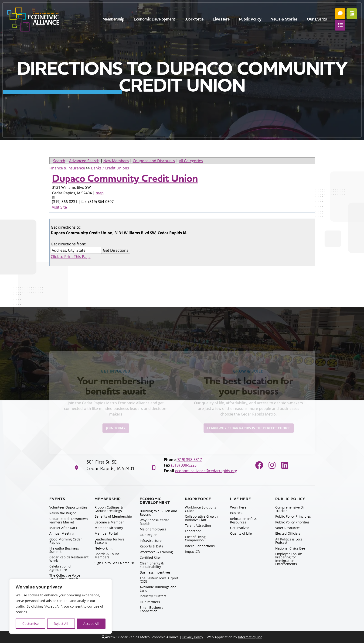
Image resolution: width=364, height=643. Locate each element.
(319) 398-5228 (184, 465)
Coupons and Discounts (154, 161)
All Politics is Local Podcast (289, 541)
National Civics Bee (290, 548)
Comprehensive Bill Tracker (290, 509)
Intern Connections (200, 546)
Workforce (194, 19)
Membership (113, 19)
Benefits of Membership (113, 516)
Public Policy (250, 19)
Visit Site (59, 207)
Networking (104, 548)
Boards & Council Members (108, 555)
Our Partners (150, 602)
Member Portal (106, 533)
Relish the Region (63, 513)
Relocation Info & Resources (243, 520)
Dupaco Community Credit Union (125, 179)
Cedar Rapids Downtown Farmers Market (69, 520)
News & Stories (284, 19)
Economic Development (154, 19)
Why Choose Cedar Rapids (154, 522)
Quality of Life (241, 533)
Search (59, 161)
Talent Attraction (198, 525)
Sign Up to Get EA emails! (114, 563)
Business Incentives (155, 572)
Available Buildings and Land (158, 589)
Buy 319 (236, 513)
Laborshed (193, 531)
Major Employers (153, 529)
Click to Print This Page (71, 257)
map (100, 193)
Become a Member (109, 522)
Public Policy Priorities (292, 522)
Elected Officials (288, 533)
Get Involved (240, 528)
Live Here (221, 19)
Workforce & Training (156, 552)
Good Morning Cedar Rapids (66, 541)
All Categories (191, 161)
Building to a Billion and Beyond (158, 513)
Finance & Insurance (67, 168)
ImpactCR (192, 552)
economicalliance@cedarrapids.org (206, 471)
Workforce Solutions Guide (201, 509)
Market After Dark (63, 528)
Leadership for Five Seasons (109, 541)
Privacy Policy (193, 637)
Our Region (149, 535)
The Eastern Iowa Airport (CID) (159, 580)
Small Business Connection (151, 609)
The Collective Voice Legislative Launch (65, 577)
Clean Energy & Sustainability (152, 565)
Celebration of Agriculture (60, 568)
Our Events (317, 19)
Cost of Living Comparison (195, 538)
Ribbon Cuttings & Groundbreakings (109, 509)
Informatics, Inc (250, 637)
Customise (31, 624)
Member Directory (109, 528)
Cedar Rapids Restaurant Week (69, 559)
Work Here (238, 507)
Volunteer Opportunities (68, 507)
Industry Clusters (153, 596)
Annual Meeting (62, 533)
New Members (116, 161)
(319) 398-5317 (189, 460)
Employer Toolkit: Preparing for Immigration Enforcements (289, 559)
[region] (61, 606)
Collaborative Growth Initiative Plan (201, 518)
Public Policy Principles (293, 516)
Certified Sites (151, 558)
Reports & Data (151, 546)
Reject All (61, 624)
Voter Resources (288, 528)
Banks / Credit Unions (110, 168)
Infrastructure (151, 541)
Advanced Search (84, 161)
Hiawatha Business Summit (64, 550)
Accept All (91, 624)
